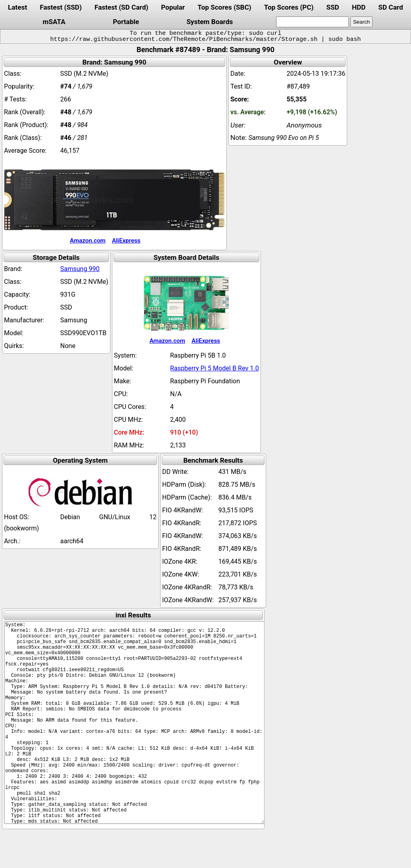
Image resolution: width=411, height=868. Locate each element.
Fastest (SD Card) (121, 7)
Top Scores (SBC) (224, 7)
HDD (359, 7)
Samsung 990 (80, 269)
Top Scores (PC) (289, 7)
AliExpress (126, 241)
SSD (333, 7)
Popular (173, 7)
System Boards (210, 22)
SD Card (391, 7)
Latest (18, 7)
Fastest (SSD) (61, 7)
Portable (126, 22)
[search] (312, 22)
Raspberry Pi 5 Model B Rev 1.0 (215, 368)
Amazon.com (88, 241)
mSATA (54, 22)
